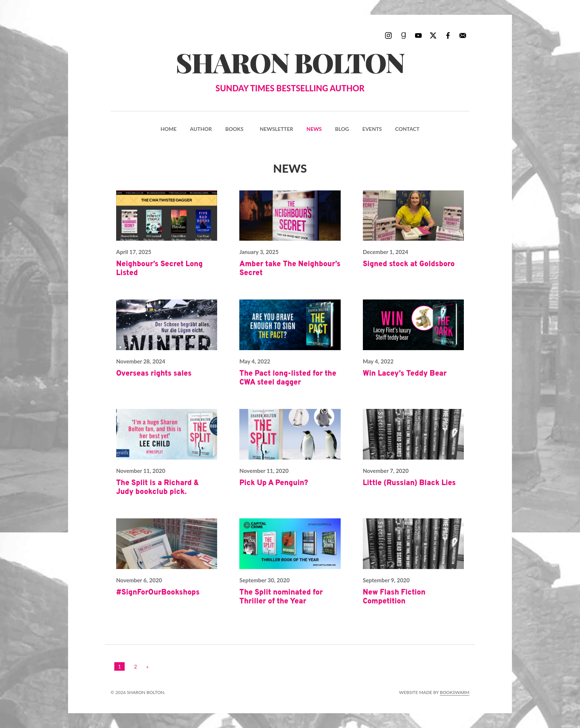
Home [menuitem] (168, 129)
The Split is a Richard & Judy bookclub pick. (158, 488)
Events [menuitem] (372, 129)
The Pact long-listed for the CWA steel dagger (288, 378)
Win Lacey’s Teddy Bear (405, 374)
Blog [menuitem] (342, 129)
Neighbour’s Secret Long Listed (159, 269)
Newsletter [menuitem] (276, 129)
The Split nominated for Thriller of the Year (281, 597)
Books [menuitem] (234, 129)
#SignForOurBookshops (158, 593)
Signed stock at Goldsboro (409, 264)
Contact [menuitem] (407, 129)
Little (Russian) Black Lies (409, 483)
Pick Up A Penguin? (274, 483)
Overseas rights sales (154, 374)
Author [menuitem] (201, 129)
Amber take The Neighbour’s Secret (290, 269)
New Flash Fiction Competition (394, 597)
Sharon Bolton (290, 69)
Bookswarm (455, 692)
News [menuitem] (314, 129)
